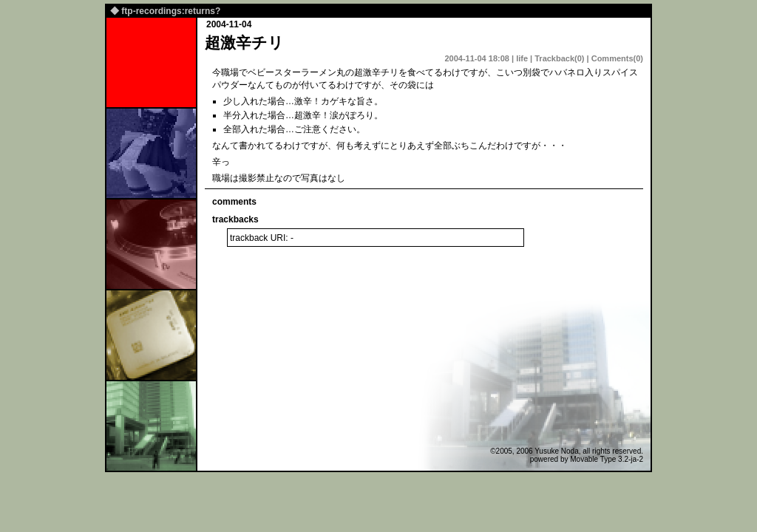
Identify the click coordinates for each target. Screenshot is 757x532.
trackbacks (235, 219)
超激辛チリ (244, 42)
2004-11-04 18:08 (476, 58)
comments (234, 202)
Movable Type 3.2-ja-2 (607, 459)
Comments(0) (617, 58)
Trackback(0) (559, 58)
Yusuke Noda (557, 451)
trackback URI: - (262, 238)
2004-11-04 (229, 24)
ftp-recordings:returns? (171, 11)
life (522, 58)
